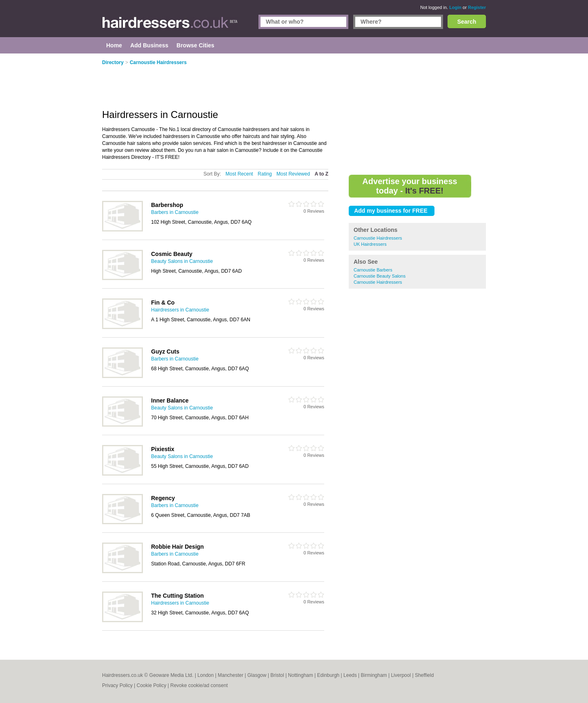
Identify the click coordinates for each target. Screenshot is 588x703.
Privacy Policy (117, 685)
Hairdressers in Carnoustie (180, 310)
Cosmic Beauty (172, 254)
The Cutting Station (177, 596)
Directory (113, 62)
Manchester (231, 675)
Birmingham (374, 675)
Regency (163, 498)
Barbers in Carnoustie (175, 212)
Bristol (277, 675)
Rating (265, 174)
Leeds (350, 675)
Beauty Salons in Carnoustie (182, 261)
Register (477, 7)
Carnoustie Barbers (373, 270)
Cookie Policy (151, 685)
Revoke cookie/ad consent (199, 685)
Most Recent (239, 174)
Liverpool (401, 675)
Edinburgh (329, 675)
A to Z (321, 174)
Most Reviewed (293, 174)
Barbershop (167, 205)
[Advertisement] (417, 114)
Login (455, 7)
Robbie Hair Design (177, 547)
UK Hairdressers (370, 244)
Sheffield (424, 675)
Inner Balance (170, 400)
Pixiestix (163, 449)
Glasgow (257, 675)
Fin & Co (163, 303)
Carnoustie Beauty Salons (380, 276)
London (205, 675)
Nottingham (300, 675)
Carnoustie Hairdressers (378, 238)
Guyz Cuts (165, 351)
